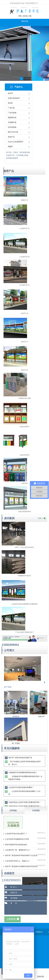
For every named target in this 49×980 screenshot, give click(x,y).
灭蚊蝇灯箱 (12, 122)
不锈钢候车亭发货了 (25, 576)
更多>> (41, 518)
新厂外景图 (16, 743)
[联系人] (28, 887)
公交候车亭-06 (24, 257)
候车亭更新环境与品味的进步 (16, 845)
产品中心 (19, 87)
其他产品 (11, 137)
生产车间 (8, 687)
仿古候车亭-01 (24, 285)
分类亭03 (24, 483)
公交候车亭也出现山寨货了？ (16, 834)
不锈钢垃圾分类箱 (25, 398)
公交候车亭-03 (24, 228)
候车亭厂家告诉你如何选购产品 (20, 758)
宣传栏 (10, 103)
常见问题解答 (12, 748)
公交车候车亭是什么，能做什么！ (18, 861)
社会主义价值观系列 (15, 142)
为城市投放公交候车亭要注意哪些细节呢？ (24, 802)
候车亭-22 (24, 370)
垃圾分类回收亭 (14, 98)
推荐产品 (9, 171)
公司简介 (9, 650)
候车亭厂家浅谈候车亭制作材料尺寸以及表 (21, 855)
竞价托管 (41, 977)
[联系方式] (28, 893)
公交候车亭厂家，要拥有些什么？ (18, 850)
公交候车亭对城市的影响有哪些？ (21, 787)
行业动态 (36, 810)
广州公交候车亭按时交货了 (25, 632)
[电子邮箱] (28, 898)
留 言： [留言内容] (28, 908)
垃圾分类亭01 (24, 427)
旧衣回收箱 (12, 127)
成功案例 (9, 518)
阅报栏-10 (24, 200)
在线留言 (9, 873)
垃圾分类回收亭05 (24, 512)
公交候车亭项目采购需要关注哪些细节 (25, 604)
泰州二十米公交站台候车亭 (25, 547)
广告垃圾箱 (12, 113)
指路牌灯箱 (12, 118)
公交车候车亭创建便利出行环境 (17, 839)
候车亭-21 (24, 342)
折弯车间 (16, 717)
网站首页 (25, 21)
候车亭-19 (24, 313)
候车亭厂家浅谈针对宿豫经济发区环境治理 (21, 866)
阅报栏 (10, 147)
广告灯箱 (11, 108)
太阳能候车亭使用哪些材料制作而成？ (23, 772)
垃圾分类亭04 (24, 455)
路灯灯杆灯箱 (13, 132)
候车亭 (10, 93)
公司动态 (13, 810)
